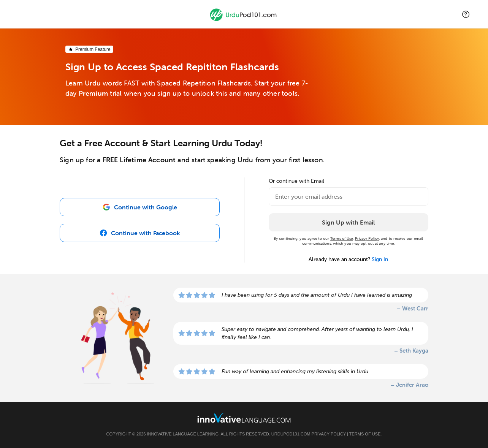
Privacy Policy (367, 238)
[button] (466, 14)
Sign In (380, 259)
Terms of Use (341, 238)
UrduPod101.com (291, 434)
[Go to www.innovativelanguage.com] (244, 418)
